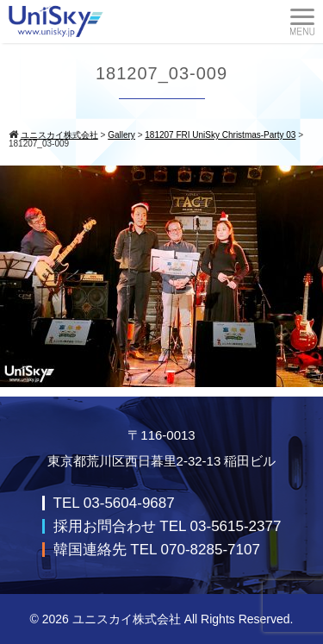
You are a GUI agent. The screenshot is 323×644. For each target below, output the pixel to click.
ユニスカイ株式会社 (127, 619)
